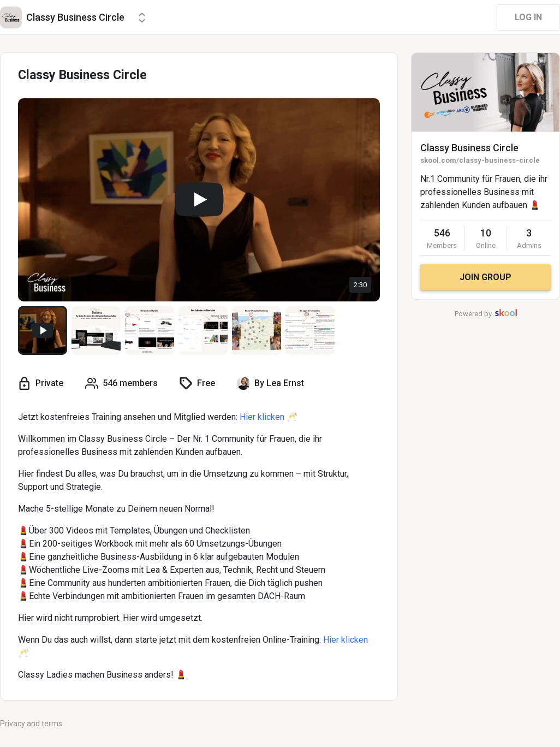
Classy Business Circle (469, 148)
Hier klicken (262, 417)
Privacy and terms (31, 724)
